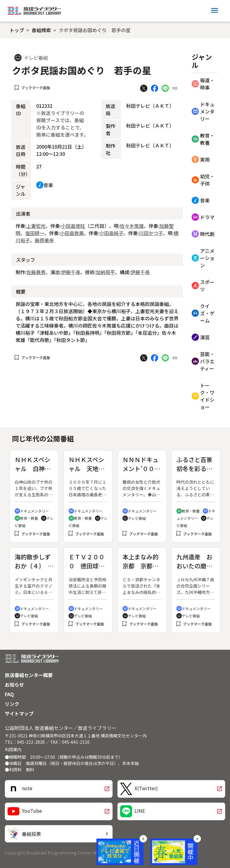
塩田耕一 (35, 233)
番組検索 (41, 30)
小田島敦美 (72, 233)
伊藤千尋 (71, 272)
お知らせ (14, 685)
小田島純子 (111, 233)
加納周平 (105, 272)
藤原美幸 (44, 240)
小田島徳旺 (73, 226)
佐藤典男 (36, 272)
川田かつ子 (151, 233)
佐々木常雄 (132, 226)
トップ (17, 30)
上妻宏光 (36, 226)
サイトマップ (19, 713)
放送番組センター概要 (29, 675)
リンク (12, 704)
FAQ (9, 694)
